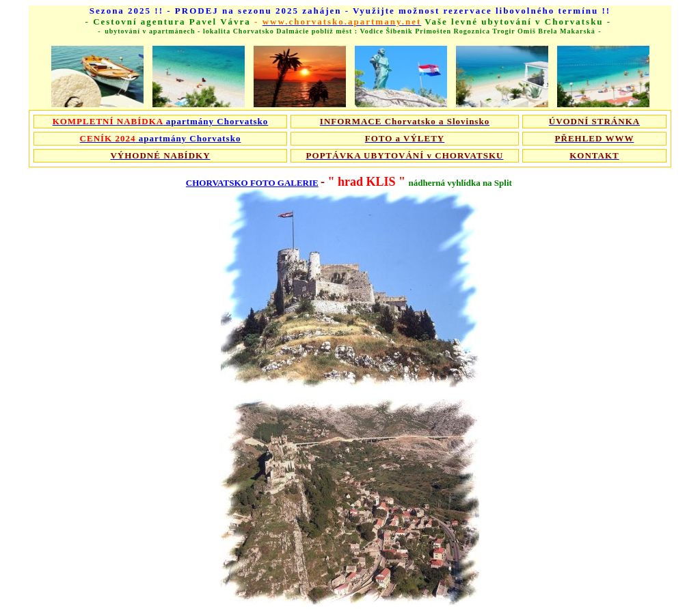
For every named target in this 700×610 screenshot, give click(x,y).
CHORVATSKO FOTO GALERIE (252, 183)
